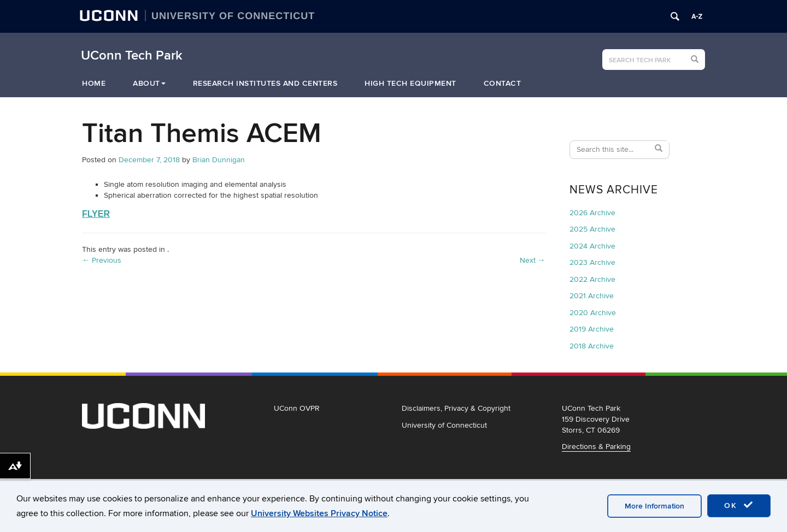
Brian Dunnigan (219, 160)
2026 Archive (592, 213)
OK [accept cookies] (739, 505)
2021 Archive (592, 296)
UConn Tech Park (132, 56)
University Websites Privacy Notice (319, 513)
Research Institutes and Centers (265, 83)
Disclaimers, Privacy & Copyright (456, 408)
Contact (503, 83)
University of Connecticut (444, 425)
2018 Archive (592, 346)
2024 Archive (592, 246)
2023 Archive (592, 262)
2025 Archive (592, 229)
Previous (102, 260)
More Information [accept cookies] (654, 506)
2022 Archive (592, 279)
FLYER (96, 214)
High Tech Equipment (410, 83)
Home (94, 83)
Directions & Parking (596, 447)
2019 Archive (592, 329)
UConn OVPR (297, 408)
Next (533, 260)
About (149, 83)
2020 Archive (593, 313)
